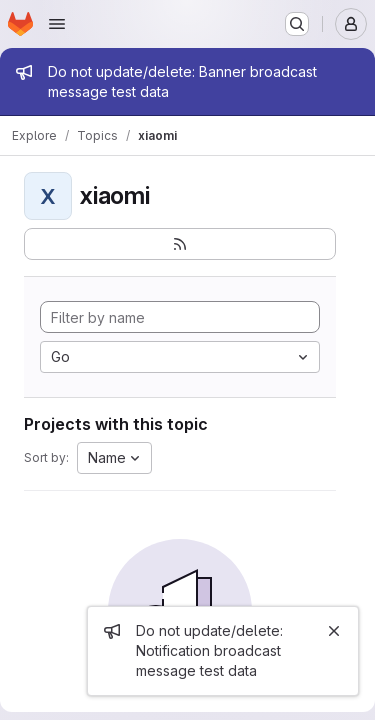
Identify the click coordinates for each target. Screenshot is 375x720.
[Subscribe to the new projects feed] (180, 244)
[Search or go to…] (297, 24)
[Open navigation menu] (57, 24)
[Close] (334, 631)
